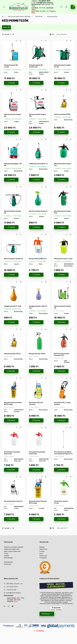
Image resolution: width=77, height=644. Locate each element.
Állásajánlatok (8, 562)
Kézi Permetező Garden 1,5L (63, 165)
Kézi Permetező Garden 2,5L (63, 212)
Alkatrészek (8, 564)
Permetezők (39, 17)
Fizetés (6, 553)
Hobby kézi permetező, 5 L (38, 164)
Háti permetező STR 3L (12, 354)
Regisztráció (43, 549)
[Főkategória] (3, 17)
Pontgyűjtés (43, 558)
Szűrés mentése (51, 27)
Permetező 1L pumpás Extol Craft (12, 453)
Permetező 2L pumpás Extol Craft (37, 453)
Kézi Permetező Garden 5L (13, 259)
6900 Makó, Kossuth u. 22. (15, 584)
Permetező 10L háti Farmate (36, 403)
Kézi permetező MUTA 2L (38, 259)
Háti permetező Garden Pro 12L (62, 66)
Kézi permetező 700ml (37, 354)
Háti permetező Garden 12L (62, 307)
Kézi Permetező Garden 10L (12, 212)
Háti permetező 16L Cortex (11, 66)
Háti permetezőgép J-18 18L (13, 165)
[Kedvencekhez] (17, 41)
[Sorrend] (65, 34)
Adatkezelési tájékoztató (12, 549)
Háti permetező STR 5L (62, 114)
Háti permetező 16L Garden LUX (36, 66)
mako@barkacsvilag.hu (45, 3)
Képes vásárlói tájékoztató (12, 551)
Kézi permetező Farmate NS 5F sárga (13, 403)
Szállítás (7, 556)
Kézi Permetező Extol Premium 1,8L (62, 354)
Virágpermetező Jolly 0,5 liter (38, 307)
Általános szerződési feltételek (14, 547)
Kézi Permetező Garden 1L (38, 211)
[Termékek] (4, 7)
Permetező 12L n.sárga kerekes (62, 403)
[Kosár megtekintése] (73, 7)
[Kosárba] (11, 83)
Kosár (41, 553)
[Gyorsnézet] (21, 41)
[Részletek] (61, 322)
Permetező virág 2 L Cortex (61, 502)
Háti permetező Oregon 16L (12, 115)
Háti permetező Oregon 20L (37, 115)
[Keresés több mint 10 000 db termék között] (61, 7)
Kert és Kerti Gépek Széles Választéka (19, 17)
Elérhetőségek (8, 558)
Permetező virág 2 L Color (63, 259)
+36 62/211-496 (11, 590)
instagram (9, 606)
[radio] (53, 34)
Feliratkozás (46, 614)
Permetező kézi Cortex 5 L (13, 501)
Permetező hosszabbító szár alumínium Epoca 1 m (63, 453)
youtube (13, 606)
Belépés (42, 547)
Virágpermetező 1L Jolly (13, 306)
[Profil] (66, 7)
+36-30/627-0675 (12, 587)
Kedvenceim (43, 556)
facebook (5, 606)
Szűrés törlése (66, 27)
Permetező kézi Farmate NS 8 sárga (38, 502)
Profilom (42, 551)
